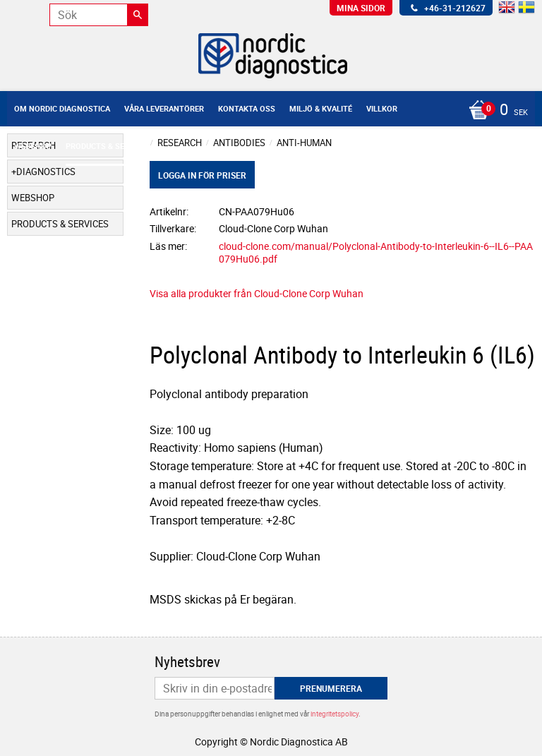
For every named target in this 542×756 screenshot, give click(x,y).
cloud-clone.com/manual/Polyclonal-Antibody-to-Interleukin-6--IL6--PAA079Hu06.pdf (376, 253)
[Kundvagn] (267, 111)
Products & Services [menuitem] (108, 146)
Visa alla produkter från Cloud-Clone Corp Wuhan (257, 293)
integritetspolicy (335, 714)
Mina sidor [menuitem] (361, 8)
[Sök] (138, 15)
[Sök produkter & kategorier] (99, 15)
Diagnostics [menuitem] (46, 172)
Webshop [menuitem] (33, 146)
